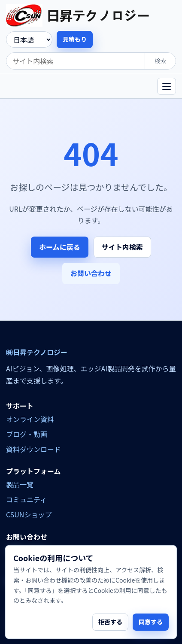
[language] (29, 39)
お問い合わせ (91, 273)
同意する (151, 622)
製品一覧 (20, 484)
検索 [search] (160, 61)
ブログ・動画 (27, 434)
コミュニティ (26, 499)
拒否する (110, 622)
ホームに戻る (60, 247)
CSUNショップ (29, 514)
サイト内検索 (122, 247)
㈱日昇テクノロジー (37, 352)
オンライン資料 (30, 419)
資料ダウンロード (33, 449)
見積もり (75, 39)
